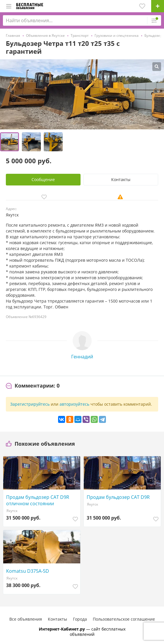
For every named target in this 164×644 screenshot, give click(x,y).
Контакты (121, 179)
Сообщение (43, 179)
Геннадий (82, 357)
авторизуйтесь (74, 404)
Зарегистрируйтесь (30, 404)
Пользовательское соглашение (124, 619)
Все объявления (26, 619)
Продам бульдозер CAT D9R (118, 497)
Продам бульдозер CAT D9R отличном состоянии (38, 500)
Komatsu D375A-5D (28, 571)
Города (80, 619)
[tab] (33, 386)
